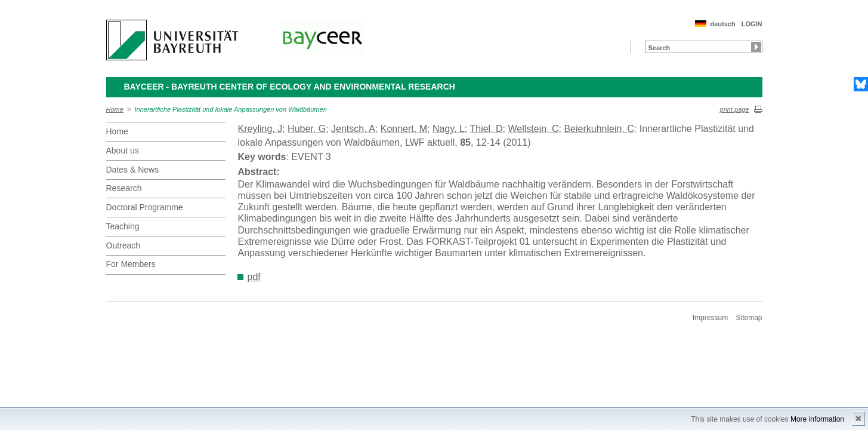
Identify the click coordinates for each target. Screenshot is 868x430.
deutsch (722, 24)
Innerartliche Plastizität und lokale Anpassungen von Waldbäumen (231, 109)
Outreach (123, 245)
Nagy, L (449, 129)
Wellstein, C (533, 129)
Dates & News (133, 170)
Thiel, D (486, 129)
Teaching (123, 226)
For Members (131, 264)
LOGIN (752, 24)
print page (735, 109)
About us (123, 150)
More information (817, 419)
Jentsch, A (353, 129)
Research (124, 188)
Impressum (710, 318)
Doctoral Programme (145, 207)
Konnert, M (404, 129)
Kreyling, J (260, 129)
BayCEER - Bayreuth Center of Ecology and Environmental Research (290, 87)
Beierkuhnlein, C (599, 129)
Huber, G (307, 129)
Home (115, 109)
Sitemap (749, 318)
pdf (254, 277)
